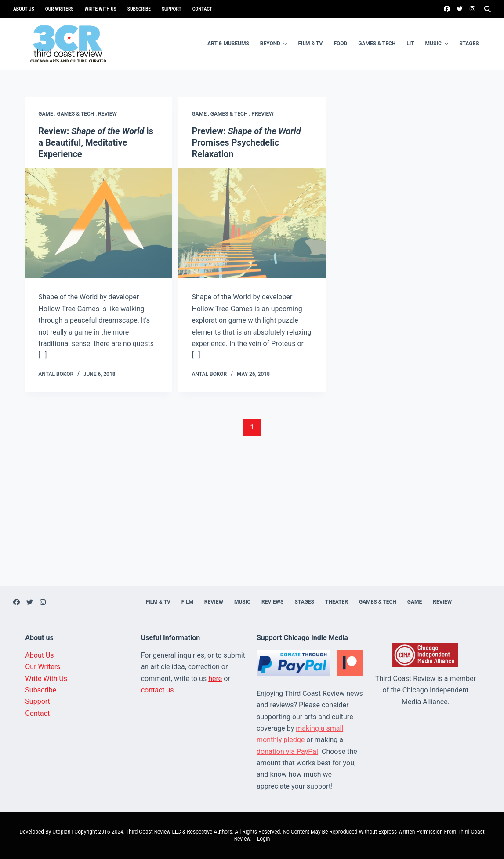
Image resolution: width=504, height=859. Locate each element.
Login (264, 839)
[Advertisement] (252, 524)
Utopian (61, 832)
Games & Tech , (78, 114)
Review (107, 114)
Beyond (275, 44)
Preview (263, 114)
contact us (158, 690)
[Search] (488, 9)
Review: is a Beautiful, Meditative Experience (96, 142)
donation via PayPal (287, 752)
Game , (47, 114)
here (215, 679)
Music (438, 44)
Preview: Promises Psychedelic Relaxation (246, 142)
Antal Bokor (56, 374)
